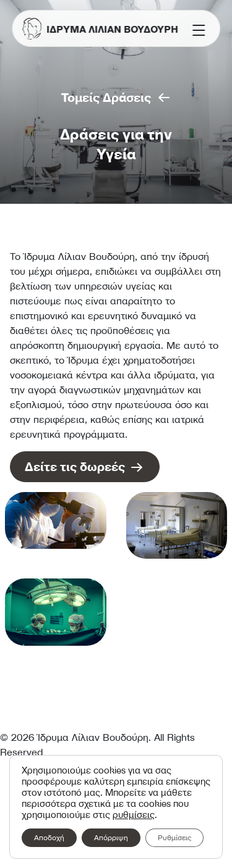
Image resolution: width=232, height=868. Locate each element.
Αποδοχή (49, 837)
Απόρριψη (111, 837)
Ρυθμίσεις (174, 837)
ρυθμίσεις (134, 815)
